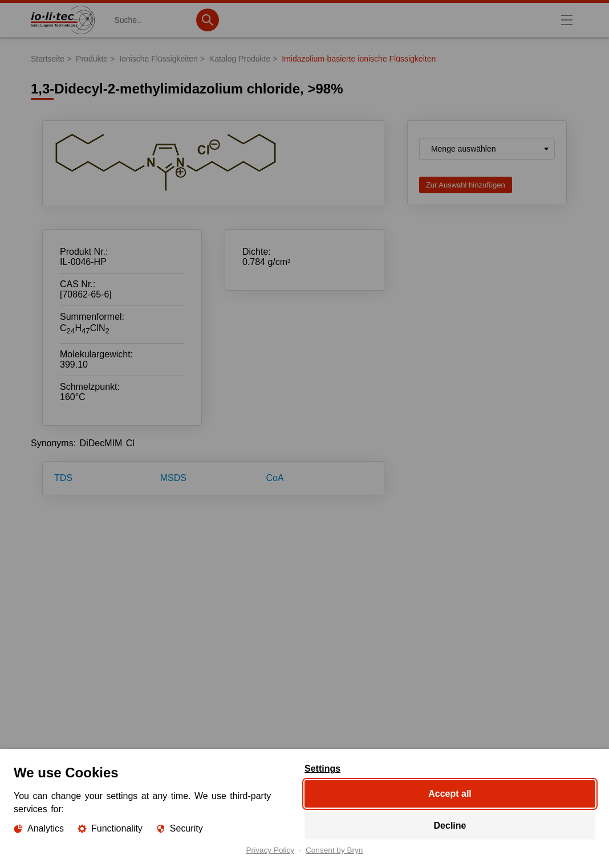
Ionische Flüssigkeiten (159, 59)
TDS (63, 478)
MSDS (173, 478)
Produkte (92, 59)
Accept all (450, 794)
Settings (322, 769)
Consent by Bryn (334, 850)
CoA (275, 478)
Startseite (48, 59)
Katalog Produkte (240, 59)
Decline (450, 826)
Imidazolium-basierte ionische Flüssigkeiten (359, 59)
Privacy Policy (271, 850)
